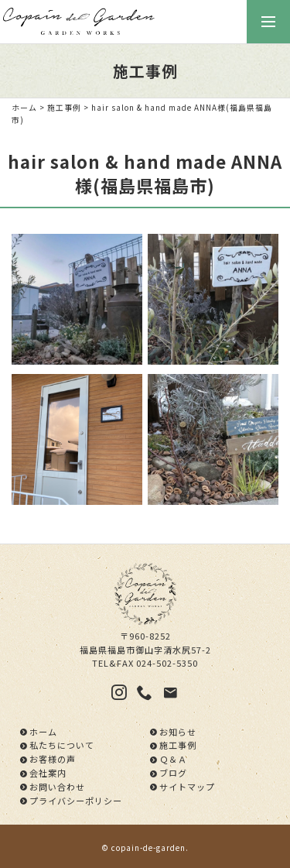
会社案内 (48, 773)
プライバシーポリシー (76, 801)
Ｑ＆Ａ (173, 759)
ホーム (24, 108)
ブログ (173, 773)
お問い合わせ (57, 787)
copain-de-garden (148, 848)
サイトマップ (187, 787)
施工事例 (64, 108)
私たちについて (62, 745)
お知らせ (178, 732)
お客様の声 (53, 759)
